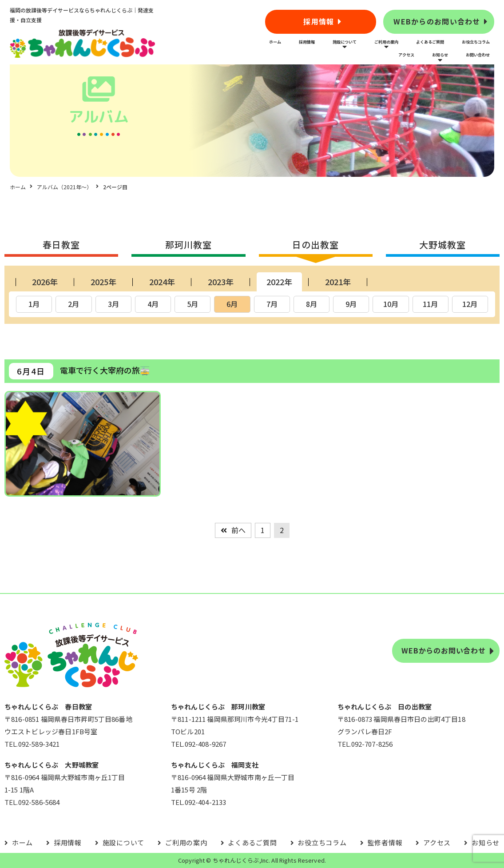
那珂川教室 (189, 245)
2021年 (338, 282)
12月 (470, 304)
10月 (391, 304)
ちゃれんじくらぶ (236, 860)
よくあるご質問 (430, 42)
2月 (73, 304)
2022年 (279, 282)
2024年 (162, 282)
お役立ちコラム (476, 42)
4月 (153, 304)
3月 (113, 304)
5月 (192, 304)
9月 (351, 304)
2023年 (221, 282)
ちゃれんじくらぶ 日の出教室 (385, 707)
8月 (312, 304)
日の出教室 (315, 245)
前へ (238, 530)
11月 (430, 304)
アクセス (406, 55)
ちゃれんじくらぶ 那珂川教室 (218, 707)
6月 (232, 304)
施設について (345, 42)
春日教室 (61, 245)
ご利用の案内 (386, 42)
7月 (272, 304)
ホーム (275, 42)
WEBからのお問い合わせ (437, 21)
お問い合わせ (478, 55)
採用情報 (319, 21)
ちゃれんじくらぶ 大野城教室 (52, 765)
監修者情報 (385, 842)
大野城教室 (442, 245)
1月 (34, 304)
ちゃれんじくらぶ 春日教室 (48, 707)
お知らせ (440, 55)
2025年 (103, 282)
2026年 (45, 282)
